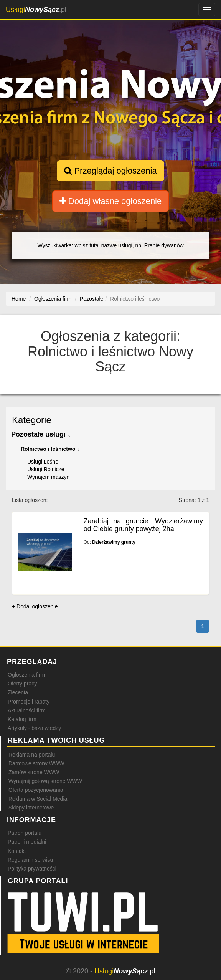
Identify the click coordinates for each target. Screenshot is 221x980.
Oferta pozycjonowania (36, 790)
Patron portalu (25, 833)
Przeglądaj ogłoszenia (110, 171)
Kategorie (32, 420)
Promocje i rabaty (29, 702)
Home (19, 299)
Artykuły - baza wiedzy (34, 728)
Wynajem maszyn (48, 477)
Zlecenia (18, 692)
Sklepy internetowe (31, 808)
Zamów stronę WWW (34, 772)
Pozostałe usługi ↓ (41, 434)
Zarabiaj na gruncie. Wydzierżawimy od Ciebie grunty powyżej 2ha (143, 525)
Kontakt (17, 851)
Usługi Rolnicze (46, 469)
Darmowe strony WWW (36, 763)
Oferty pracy (22, 684)
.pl (36, 10)
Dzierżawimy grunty (114, 542)
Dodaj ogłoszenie (35, 606)
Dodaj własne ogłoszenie (111, 201)
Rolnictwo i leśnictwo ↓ (50, 449)
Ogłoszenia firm (26, 675)
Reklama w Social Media (38, 799)
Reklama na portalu (32, 755)
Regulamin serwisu (30, 860)
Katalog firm (22, 719)
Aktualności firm (27, 710)
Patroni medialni (27, 842)
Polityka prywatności (32, 869)
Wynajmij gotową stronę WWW (45, 781)
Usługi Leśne (43, 462)
